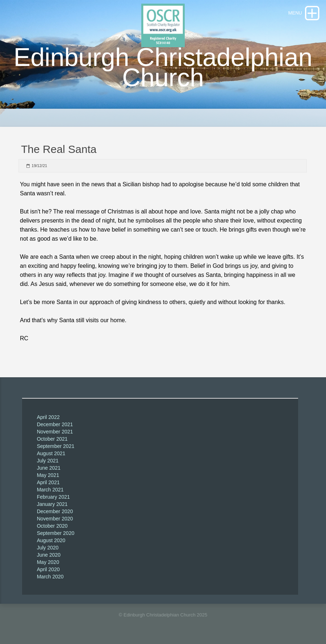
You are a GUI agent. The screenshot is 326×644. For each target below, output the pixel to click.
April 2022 (48, 417)
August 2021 (51, 453)
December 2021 (55, 424)
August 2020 (51, 540)
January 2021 (52, 504)
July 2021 (48, 461)
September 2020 (56, 533)
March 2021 (50, 490)
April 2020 (48, 569)
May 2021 (48, 475)
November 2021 (55, 432)
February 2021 (53, 497)
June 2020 (49, 555)
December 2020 (55, 511)
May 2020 (48, 562)
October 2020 (52, 526)
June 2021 (49, 468)
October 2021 (52, 439)
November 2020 (55, 519)
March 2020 (50, 577)
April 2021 (48, 482)
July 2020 (48, 548)
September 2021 (56, 446)
